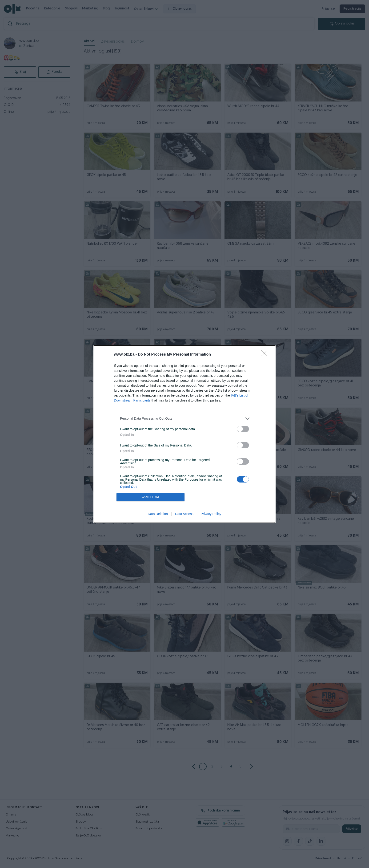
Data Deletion (158, 514)
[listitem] (184, 419)
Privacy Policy (211, 514)
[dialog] (184, 434)
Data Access (184, 514)
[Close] (266, 355)
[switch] (243, 429)
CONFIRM (150, 497)
